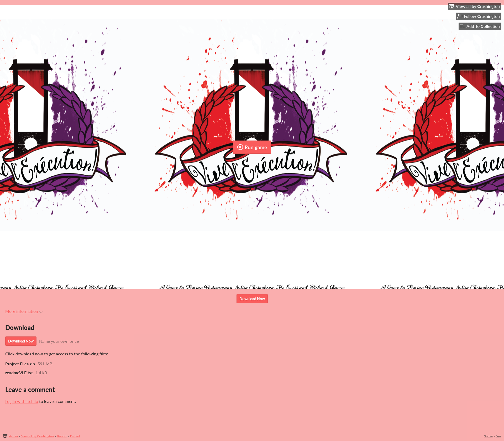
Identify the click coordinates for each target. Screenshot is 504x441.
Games (489, 436)
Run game (252, 147)
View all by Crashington (38, 436)
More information (24, 311)
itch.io (14, 436)
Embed (75, 436)
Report (62, 436)
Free (498, 436)
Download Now (252, 299)
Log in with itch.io (22, 401)
